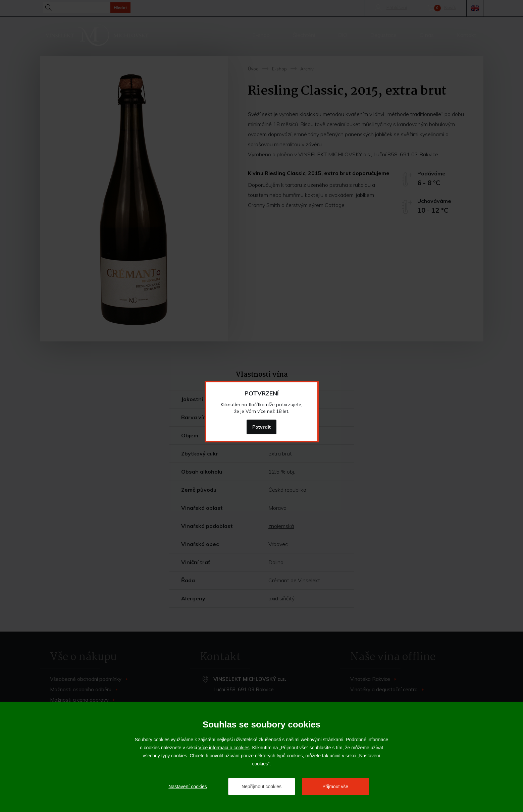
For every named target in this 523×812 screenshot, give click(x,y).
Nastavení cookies (188, 787)
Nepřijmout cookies (261, 787)
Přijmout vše (335, 787)
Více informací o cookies (224, 748)
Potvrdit (261, 427)
